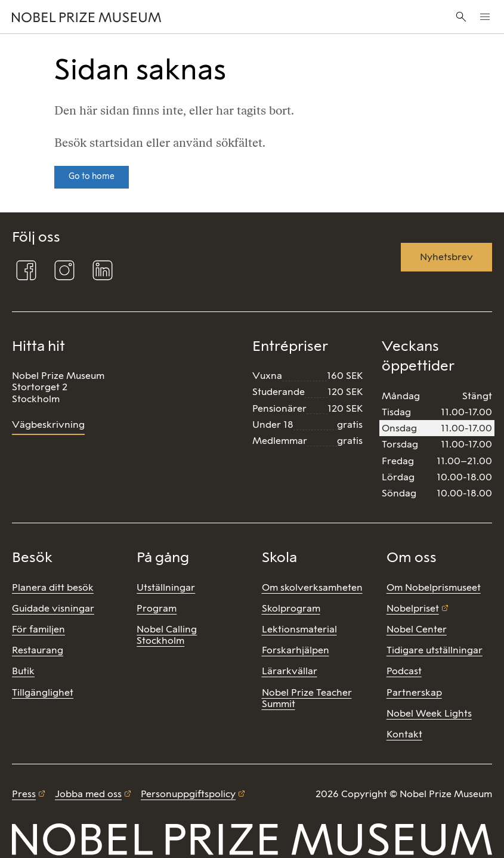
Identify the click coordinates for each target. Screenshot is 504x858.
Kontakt (404, 734)
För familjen (38, 629)
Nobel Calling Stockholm (167, 635)
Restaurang (38, 650)
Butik (23, 671)
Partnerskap (414, 692)
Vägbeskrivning (48, 425)
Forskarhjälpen (296, 650)
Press (24, 794)
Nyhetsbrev (446, 257)
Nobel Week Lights (429, 713)
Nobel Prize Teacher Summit (307, 698)
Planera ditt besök (53, 587)
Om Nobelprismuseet (434, 587)
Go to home (92, 176)
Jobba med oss (88, 794)
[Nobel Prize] (169, 17)
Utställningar (166, 587)
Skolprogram (291, 608)
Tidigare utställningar (435, 650)
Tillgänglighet (43, 692)
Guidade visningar (53, 608)
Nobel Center (417, 629)
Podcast (404, 671)
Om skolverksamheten (312, 587)
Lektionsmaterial (299, 629)
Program (157, 608)
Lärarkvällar (290, 671)
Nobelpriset (413, 608)
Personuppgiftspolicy (188, 794)
